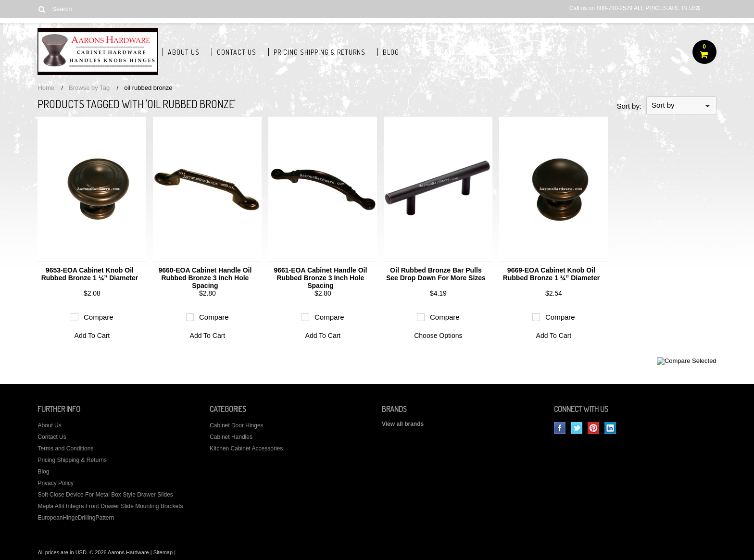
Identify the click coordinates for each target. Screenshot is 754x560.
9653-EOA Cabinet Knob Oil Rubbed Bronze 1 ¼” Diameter (90, 274)
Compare (99, 317)
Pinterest (594, 428)
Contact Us (237, 52)
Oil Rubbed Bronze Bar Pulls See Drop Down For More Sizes (436, 274)
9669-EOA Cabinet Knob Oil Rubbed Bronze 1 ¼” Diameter (552, 274)
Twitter (577, 428)
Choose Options (438, 336)
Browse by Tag (89, 88)
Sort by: (629, 106)
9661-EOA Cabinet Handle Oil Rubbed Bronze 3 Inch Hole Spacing (320, 278)
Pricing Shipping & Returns (320, 52)
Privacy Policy (56, 483)
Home (46, 88)
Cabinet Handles (231, 437)
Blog (391, 52)
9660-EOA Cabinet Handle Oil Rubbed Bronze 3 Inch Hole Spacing (205, 278)
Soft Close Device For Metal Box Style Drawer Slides (105, 495)
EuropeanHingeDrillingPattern (76, 518)
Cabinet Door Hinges (236, 425)
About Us (184, 52)
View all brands (403, 424)
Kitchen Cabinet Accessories (246, 448)
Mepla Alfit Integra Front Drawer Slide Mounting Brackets (110, 506)
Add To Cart (92, 336)
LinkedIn (610, 428)
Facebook (560, 428)
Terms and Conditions (65, 448)
